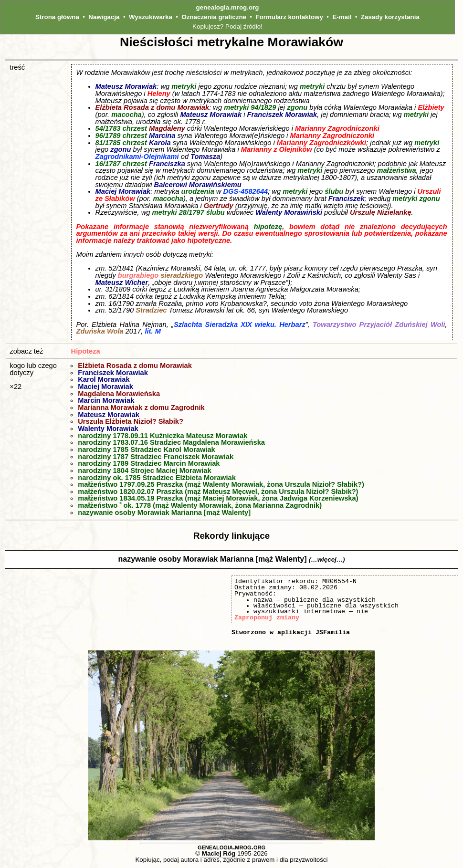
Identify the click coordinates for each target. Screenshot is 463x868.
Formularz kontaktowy (289, 17)
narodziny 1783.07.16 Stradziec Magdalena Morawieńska (171, 442)
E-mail (342, 17)
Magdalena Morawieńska (119, 394)
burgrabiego (138, 275)
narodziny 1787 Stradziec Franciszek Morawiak (156, 457)
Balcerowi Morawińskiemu (198, 185)
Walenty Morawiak (108, 429)
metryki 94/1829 (250, 107)
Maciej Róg (219, 853)
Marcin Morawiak (106, 400)
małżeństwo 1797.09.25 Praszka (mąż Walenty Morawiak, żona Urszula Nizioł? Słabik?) (221, 484)
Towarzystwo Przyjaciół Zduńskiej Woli (379, 324)
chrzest (135, 128)
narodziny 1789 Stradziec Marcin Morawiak (149, 463)
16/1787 (108, 164)
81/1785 (108, 143)
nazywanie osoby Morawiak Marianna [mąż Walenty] (164, 512)
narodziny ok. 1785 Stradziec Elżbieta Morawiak (157, 478)
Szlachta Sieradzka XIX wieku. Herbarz (240, 324)
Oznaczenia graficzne (214, 17)
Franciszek (347, 199)
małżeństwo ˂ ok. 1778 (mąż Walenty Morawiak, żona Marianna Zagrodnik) (200, 505)
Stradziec (151, 310)
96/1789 (108, 136)
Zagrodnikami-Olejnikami (137, 157)
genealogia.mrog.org (228, 7)
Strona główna (57, 17)
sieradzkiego (182, 275)
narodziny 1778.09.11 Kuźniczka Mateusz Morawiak (163, 436)
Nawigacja (104, 17)
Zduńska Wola (100, 331)
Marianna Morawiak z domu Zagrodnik (141, 408)
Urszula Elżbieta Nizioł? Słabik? (131, 421)
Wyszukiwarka (151, 17)
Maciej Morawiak (123, 191)
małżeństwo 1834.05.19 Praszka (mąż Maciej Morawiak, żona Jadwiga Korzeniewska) (218, 498)
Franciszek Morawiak (282, 115)
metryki (184, 86)
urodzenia (198, 191)
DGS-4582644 (246, 191)
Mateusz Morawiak (126, 86)
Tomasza (205, 157)
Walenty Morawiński (289, 212)
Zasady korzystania (390, 17)
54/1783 (108, 128)
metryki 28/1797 (178, 212)
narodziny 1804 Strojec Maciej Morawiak (144, 471)
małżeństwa (396, 170)
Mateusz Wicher (122, 282)
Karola (160, 143)
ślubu (334, 191)
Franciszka (167, 164)
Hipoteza (86, 351)
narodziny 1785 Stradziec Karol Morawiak (147, 450)
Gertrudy (219, 206)
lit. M (153, 331)
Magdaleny (167, 128)
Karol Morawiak (104, 379)
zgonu (297, 107)
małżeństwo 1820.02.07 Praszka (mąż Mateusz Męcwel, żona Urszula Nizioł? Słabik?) (218, 492)
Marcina (162, 136)
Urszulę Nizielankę (381, 212)
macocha (126, 115)
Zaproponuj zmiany (267, 617)
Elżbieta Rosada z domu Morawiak (153, 107)
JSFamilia (333, 632)
